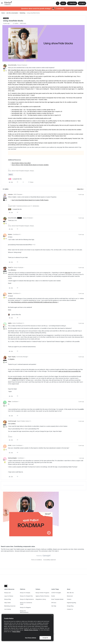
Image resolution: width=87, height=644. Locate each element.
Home (3, 13)
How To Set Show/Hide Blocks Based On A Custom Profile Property (30, 200)
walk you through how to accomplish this (70, 371)
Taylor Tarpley (12, 357)
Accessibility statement (50, 560)
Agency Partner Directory (42, 596)
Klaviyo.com (8, 593)
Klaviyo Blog (8, 599)
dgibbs (10, 323)
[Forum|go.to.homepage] (8, 3)
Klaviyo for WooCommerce (24, 612)
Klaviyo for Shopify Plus (26, 596)
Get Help (54, 606)
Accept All (45, 638)
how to (11, 175)
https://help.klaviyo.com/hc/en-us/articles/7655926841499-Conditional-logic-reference (34, 302)
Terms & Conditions (37, 560)
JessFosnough (12, 421)
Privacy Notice (16, 632)
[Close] (52, 616)
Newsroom (70, 596)
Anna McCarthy (12, 65)
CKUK (10, 445)
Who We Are (70, 593)
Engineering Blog (71, 603)
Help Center (8, 603)
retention (10, 194)
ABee (10, 402)
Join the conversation (12, 13)
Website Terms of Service (31, 630)
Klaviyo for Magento (25, 607)
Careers (69, 599)
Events (53, 596)
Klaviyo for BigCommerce (27, 599)
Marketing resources (10, 606)
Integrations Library (41, 599)
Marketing (22, 13)
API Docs (54, 603)
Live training (8, 609)
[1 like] (14, 315)
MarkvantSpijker (12, 458)
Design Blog (70, 606)
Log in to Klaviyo (9, 596)
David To (10, 267)
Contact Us (70, 609)
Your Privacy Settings (31, 638)
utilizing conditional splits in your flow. (18, 378)
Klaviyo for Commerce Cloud (26, 603)
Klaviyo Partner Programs (42, 593)
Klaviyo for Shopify (25, 593)
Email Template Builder (57, 599)
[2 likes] (15, 179)
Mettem (10, 234)
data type (68, 273)
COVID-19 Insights (56, 593)
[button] (2, 4)
